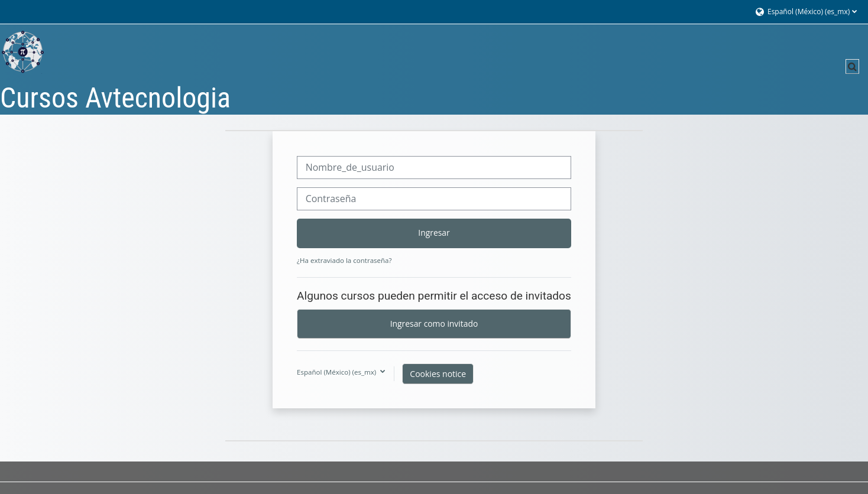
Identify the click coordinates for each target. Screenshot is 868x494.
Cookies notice (438, 374)
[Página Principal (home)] (23, 52)
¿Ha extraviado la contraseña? (344, 260)
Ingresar (434, 233)
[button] (805, 12)
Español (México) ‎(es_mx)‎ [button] (337, 372)
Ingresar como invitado (434, 324)
